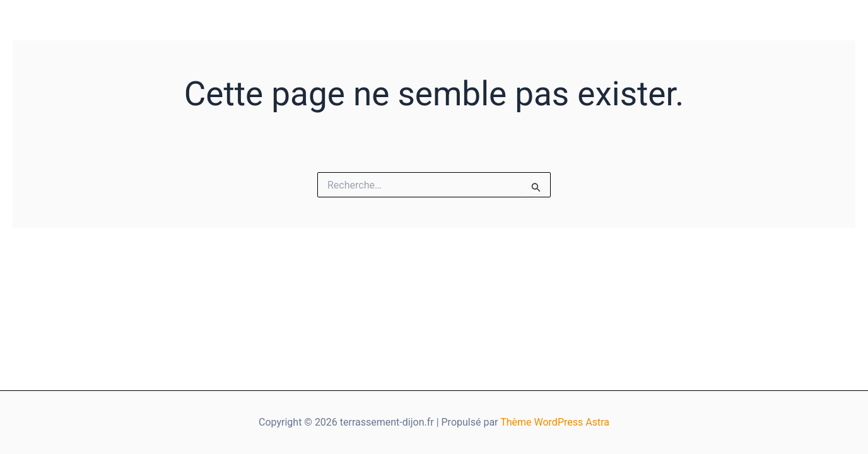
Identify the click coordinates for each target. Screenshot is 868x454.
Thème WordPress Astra (555, 422)
